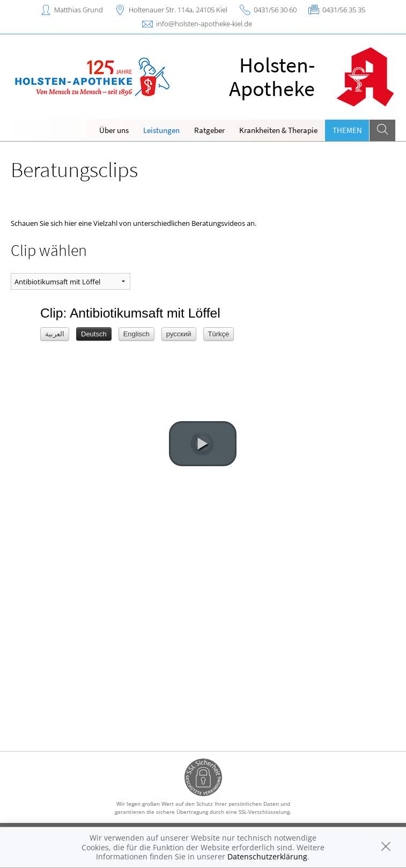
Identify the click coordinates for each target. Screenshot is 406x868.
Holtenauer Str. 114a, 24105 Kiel (178, 10)
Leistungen (161, 130)
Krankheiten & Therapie (278, 130)
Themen (347, 130)
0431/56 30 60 (275, 10)
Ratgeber (209, 130)
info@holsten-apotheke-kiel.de (204, 24)
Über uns (114, 130)
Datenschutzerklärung (267, 856)
